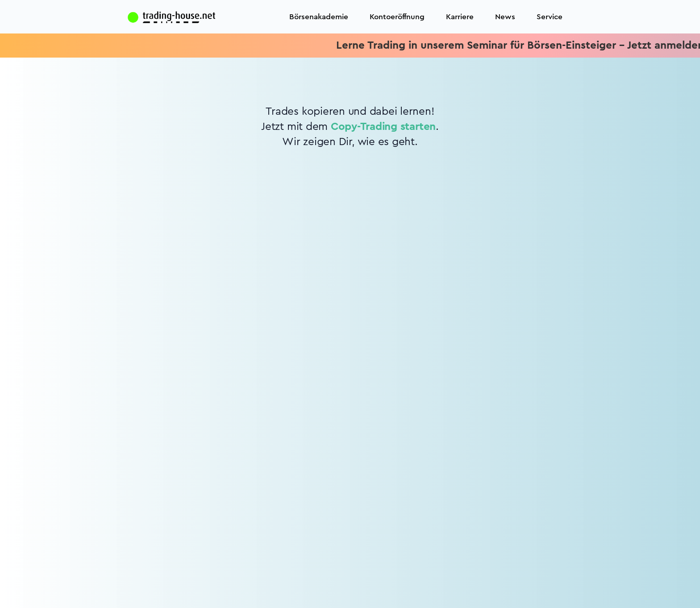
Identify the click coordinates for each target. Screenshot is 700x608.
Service (550, 17)
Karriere (460, 17)
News (505, 17)
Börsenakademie (319, 17)
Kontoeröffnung (397, 17)
